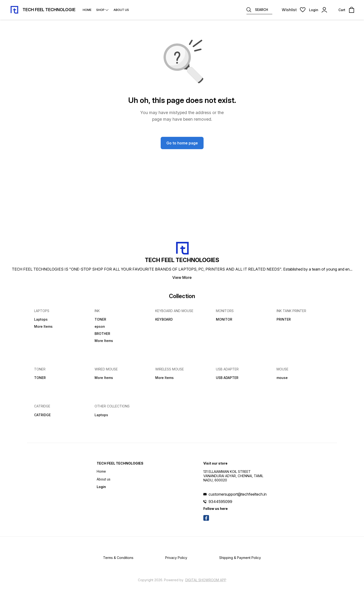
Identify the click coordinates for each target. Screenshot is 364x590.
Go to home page (182, 143)
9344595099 (220, 502)
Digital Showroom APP (206, 580)
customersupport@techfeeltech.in (238, 494)
